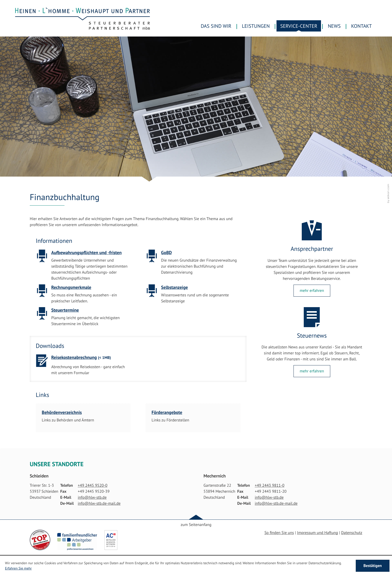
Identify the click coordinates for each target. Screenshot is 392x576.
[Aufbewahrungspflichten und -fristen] (83, 267)
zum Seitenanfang (196, 525)
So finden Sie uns (279, 533)
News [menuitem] (334, 26)
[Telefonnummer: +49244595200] (92, 485)
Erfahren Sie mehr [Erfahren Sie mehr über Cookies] (18, 568)
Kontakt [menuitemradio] (361, 26)
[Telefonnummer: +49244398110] (269, 485)
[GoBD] (193, 264)
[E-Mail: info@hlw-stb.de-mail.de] (99, 503)
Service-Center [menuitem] (299, 26)
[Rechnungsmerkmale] (83, 296)
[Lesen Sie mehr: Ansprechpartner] (312, 291)
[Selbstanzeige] (193, 296)
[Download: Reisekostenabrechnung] (83, 367)
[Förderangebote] (193, 418)
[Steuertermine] (83, 319)
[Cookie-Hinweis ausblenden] (373, 566)
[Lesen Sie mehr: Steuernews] (312, 371)
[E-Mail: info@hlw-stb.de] (92, 497)
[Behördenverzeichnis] (83, 418)
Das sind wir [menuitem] (216, 26)
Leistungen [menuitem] (256, 26)
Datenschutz (352, 533)
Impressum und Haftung (317, 533)
